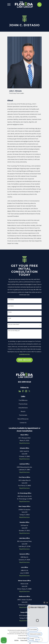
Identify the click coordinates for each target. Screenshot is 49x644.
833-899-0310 (24, 382)
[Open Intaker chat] (30, 643)
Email (10, 318)
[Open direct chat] (44, 603)
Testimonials (23, 415)
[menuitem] (16, 640)
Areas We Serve (23, 408)
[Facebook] (23, 391)
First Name (11, 300)
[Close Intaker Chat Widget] (47, 603)
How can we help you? (14, 331)
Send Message (25, 360)
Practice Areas (23, 404)
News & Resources (23, 419)
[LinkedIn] (20, 391)
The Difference (23, 400)
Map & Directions (24, 443)
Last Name (11, 306)
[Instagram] (26, 391)
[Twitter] (29, 391)
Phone (10, 312)
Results (23, 411)
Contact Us (23, 423)
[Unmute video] (38, 620)
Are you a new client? (14, 324)
